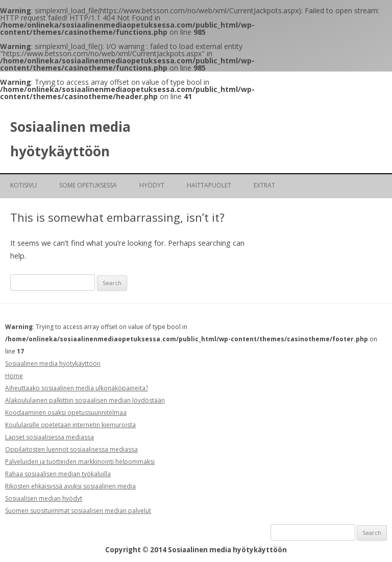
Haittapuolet (209, 185)
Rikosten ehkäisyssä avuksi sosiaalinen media (70, 486)
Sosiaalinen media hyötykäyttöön (70, 139)
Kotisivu (23, 185)
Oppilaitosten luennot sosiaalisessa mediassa (71, 449)
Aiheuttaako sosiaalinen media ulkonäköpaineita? (77, 388)
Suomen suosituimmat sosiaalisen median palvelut (78, 511)
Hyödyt (152, 185)
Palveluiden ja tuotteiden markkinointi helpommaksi (80, 462)
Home (14, 376)
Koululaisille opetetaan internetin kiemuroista (70, 425)
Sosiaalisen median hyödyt (44, 498)
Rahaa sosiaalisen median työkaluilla (58, 474)
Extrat (264, 185)
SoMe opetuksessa (88, 185)
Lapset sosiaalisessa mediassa (50, 437)
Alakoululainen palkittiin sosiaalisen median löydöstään (85, 400)
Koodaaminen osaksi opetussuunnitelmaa (66, 413)
